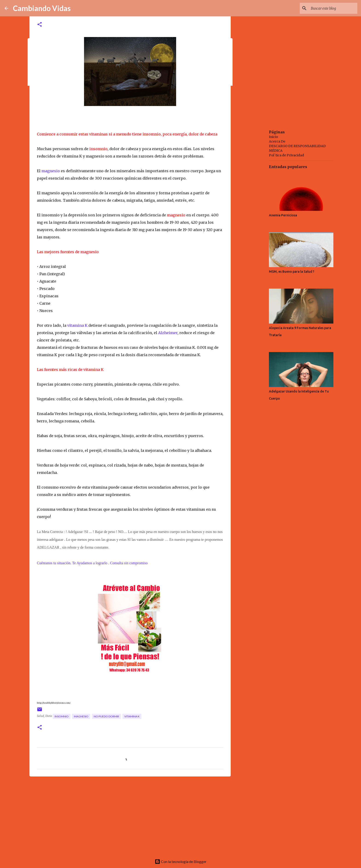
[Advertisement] (130, 816)
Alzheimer (168, 333)
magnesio (51, 171)
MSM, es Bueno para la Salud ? (292, 272)
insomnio (62, 716)
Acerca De (277, 141)
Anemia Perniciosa (283, 215)
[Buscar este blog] (333, 8)
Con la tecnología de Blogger (181, 861)
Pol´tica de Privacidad (286, 155)
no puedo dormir (106, 716)
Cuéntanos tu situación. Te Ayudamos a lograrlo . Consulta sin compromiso (93, 563)
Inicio (274, 137)
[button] (40, 25)
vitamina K (77, 325)
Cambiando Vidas (42, 8)
